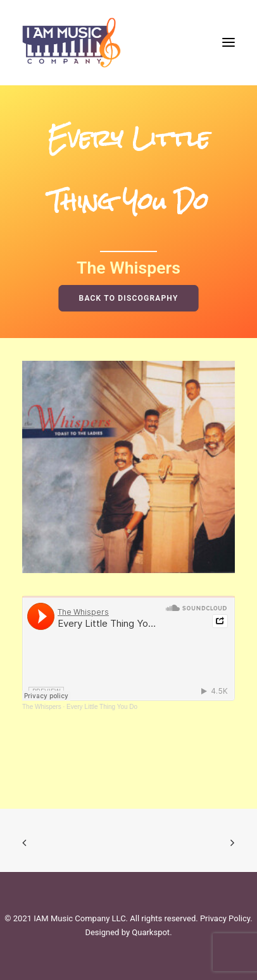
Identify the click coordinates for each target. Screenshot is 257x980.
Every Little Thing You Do (102, 707)
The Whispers (42, 707)
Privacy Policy (225, 918)
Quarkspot (151, 932)
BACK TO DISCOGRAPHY (129, 298)
